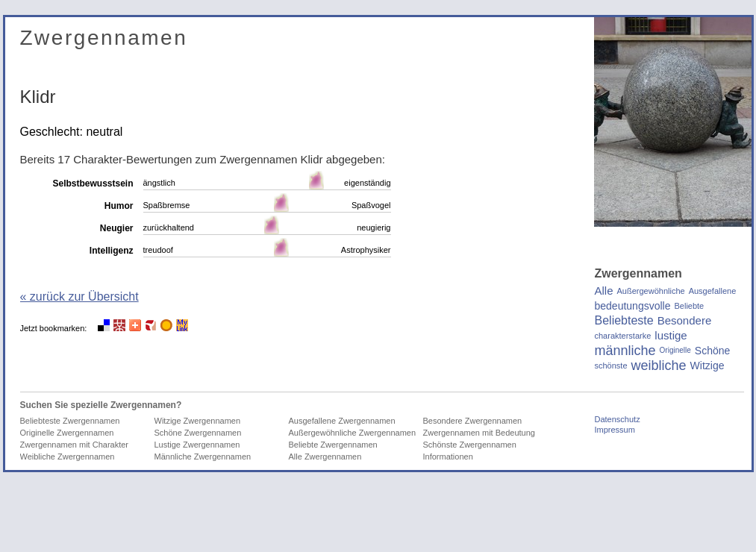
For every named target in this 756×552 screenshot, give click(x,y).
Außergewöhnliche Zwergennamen (353, 433)
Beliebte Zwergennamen (333, 445)
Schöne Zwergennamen (198, 433)
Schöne (712, 351)
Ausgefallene (713, 291)
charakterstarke (623, 336)
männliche (625, 351)
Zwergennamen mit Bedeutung (479, 433)
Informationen (448, 457)
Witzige (707, 366)
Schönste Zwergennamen (470, 445)
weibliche (659, 366)
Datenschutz (618, 419)
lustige (671, 336)
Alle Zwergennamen (325, 457)
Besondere (685, 321)
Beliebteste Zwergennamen (70, 421)
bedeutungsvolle (633, 306)
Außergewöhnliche (651, 291)
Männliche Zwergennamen (203, 457)
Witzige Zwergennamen (198, 421)
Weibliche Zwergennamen (68, 457)
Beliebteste (624, 321)
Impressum (615, 430)
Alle (604, 291)
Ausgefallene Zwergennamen (342, 421)
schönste (611, 366)
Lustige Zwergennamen (197, 445)
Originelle (675, 350)
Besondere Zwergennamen (473, 421)
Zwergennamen (104, 38)
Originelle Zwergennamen (67, 433)
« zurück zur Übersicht (79, 297)
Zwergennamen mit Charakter (75, 445)
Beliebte (689, 306)
